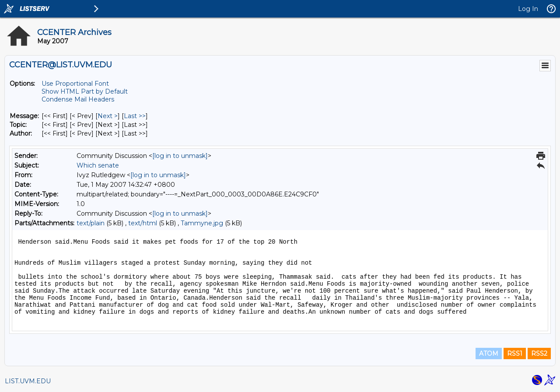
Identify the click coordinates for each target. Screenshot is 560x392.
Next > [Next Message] (108, 116)
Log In (528, 9)
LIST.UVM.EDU (28, 381)
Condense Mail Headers (78, 99)
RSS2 (539, 353)
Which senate (98, 165)
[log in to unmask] (180, 156)
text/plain (91, 223)
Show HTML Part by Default (85, 91)
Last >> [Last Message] (135, 116)
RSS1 (515, 353)
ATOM (489, 353)
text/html (143, 223)
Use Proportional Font (75, 84)
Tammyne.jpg (202, 223)
